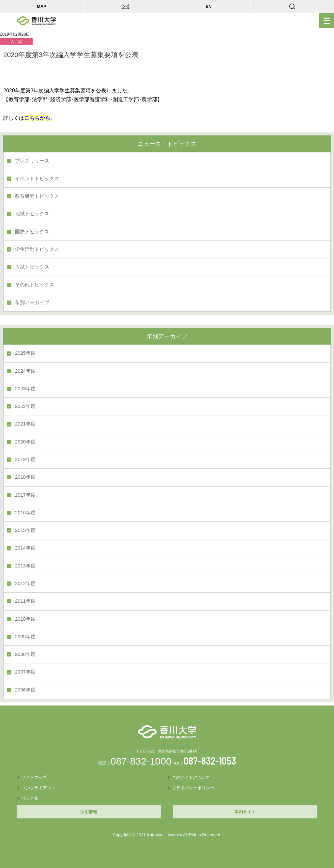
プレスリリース (32, 161)
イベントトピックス (37, 178)
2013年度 (25, 566)
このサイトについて (191, 777)
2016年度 (25, 513)
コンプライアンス (38, 788)
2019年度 (25, 459)
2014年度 (25, 548)
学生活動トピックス (37, 249)
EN (208, 6)
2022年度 (25, 406)
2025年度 (25, 353)
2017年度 (25, 495)
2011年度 (25, 601)
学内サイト (245, 812)
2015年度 (25, 530)
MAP (42, 6)
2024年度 (25, 371)
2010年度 (25, 619)
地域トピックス (32, 214)
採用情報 (89, 812)
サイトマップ (34, 777)
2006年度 (25, 690)
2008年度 (25, 654)
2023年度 (25, 389)
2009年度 (25, 637)
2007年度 (25, 672)
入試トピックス (32, 267)
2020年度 (25, 442)
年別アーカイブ (32, 302)
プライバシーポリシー (193, 788)
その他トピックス (35, 285)
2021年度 (25, 424)
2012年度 (25, 583)
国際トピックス (32, 232)
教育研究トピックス (37, 196)
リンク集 (30, 798)
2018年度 (25, 477)
